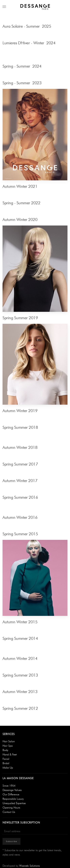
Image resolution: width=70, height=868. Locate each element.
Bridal (6, 763)
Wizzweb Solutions (29, 866)
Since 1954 (9, 786)
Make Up (8, 768)
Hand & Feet (10, 754)
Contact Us (9, 812)
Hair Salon (9, 741)
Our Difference (11, 794)
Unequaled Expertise (14, 803)
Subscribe (11, 841)
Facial (6, 759)
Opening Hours (11, 808)
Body (5, 750)
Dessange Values (12, 790)
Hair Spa (8, 746)
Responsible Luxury (13, 799)
